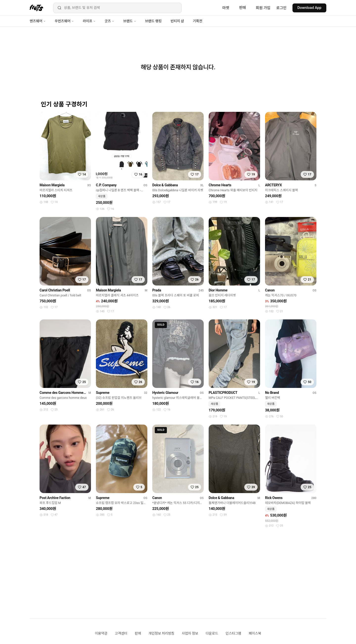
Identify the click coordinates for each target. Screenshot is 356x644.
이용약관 (101, 633)
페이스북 (255, 633)
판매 (243, 8)
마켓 (226, 8)
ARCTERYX (273, 185)
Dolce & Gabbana (165, 185)
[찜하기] (82, 174)
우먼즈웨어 (64, 21)
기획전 (198, 21)
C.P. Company (106, 185)
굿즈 (109, 21)
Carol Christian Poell (55, 290)
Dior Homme (218, 290)
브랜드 (130, 21)
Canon (270, 290)
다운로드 (212, 633)
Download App (309, 8)
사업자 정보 (190, 633)
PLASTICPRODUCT (223, 393)
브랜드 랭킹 (153, 21)
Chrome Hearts (220, 185)
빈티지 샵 (177, 21)
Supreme (103, 393)
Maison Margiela (52, 185)
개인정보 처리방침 (161, 633)
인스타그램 (233, 633)
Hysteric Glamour (165, 393)
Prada (157, 290)
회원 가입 (263, 8)
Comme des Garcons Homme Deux (63, 393)
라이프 (89, 21)
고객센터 (121, 633)
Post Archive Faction (55, 498)
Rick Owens (274, 498)
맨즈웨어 (38, 21)
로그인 (281, 8)
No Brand (272, 393)
